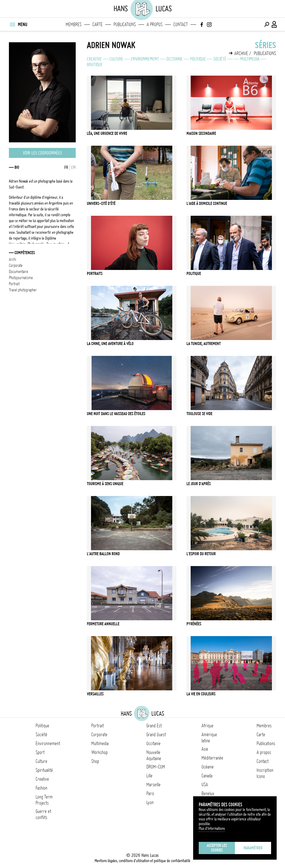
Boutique (95, 65)
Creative (94, 59)
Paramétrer (253, 848)
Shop (95, 761)
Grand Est (154, 726)
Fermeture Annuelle (103, 624)
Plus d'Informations (212, 829)
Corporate (99, 735)
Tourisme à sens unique (105, 484)
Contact (181, 24)
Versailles (95, 694)
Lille (149, 776)
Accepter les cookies (217, 848)
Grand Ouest (156, 735)
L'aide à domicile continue (207, 204)
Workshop (99, 752)
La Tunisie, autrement (204, 344)
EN (73, 167)
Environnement (145, 59)
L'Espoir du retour (201, 554)
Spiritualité (44, 770)
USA (205, 785)
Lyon (150, 802)
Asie (205, 749)
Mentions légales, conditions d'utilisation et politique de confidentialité (142, 861)
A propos (155, 24)
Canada (207, 776)
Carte (98, 24)
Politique (198, 59)
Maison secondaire (201, 133)
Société (220, 59)
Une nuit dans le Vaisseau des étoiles (116, 414)
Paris (150, 793)
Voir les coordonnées (42, 153)
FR (66, 167)
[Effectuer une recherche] (267, 24)
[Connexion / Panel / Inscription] (274, 24)
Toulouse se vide (199, 414)
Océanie (208, 767)
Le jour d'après (199, 484)
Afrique (207, 726)
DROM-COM (156, 767)
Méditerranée (212, 758)
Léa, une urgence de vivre (107, 133)
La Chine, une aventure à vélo (110, 344)
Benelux (208, 793)
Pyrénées (194, 624)
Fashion (41, 788)
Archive (241, 53)
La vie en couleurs (201, 694)
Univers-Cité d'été (101, 204)
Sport (40, 752)
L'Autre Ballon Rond (103, 554)
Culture (116, 59)
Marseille (153, 785)
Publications (125, 24)
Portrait (98, 726)
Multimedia (250, 59)
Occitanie (175, 59)
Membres (74, 24)
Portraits (95, 274)
